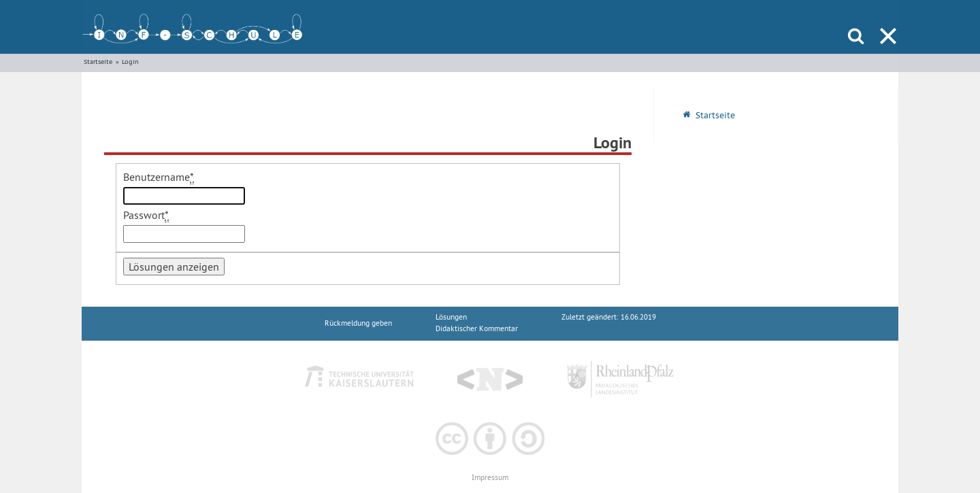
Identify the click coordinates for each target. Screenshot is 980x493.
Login (130, 62)
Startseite (98, 62)
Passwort (146, 215)
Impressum (490, 478)
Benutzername (159, 177)
